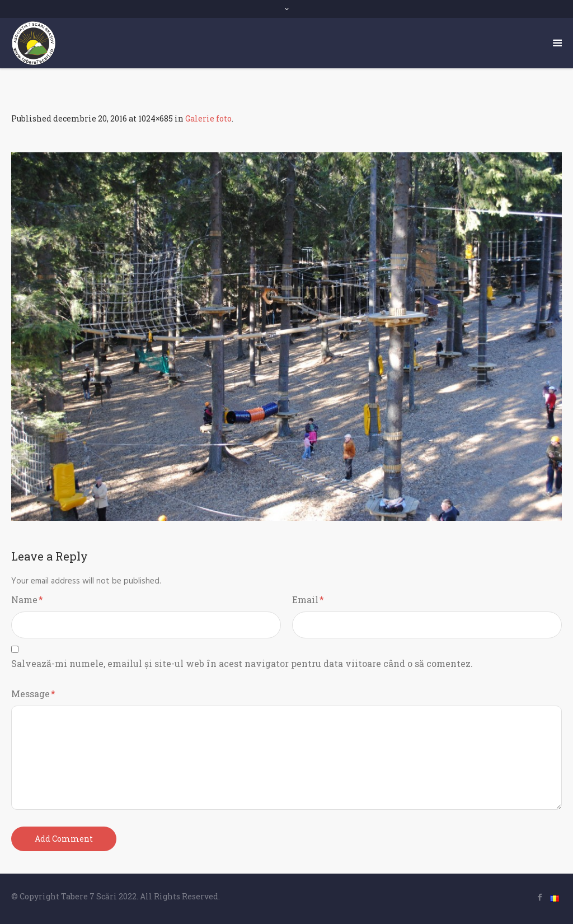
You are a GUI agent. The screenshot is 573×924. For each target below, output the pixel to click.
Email (308, 599)
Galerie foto (208, 118)
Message (33, 694)
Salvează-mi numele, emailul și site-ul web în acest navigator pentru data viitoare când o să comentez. (242, 663)
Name (27, 599)
